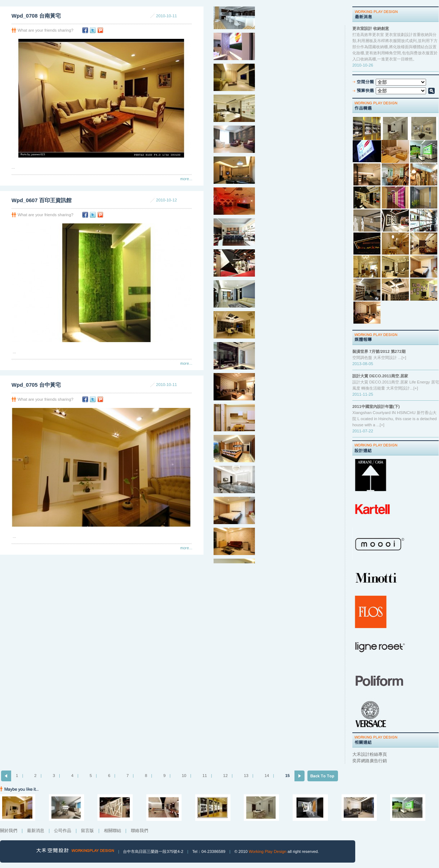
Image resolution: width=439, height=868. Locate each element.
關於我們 (9, 831)
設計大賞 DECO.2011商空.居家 (380, 376)
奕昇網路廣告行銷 (370, 761)
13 (246, 776)
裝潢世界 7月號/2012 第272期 (379, 351)
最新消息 (36, 831)
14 (267, 776)
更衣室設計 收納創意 (371, 28)
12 (226, 776)
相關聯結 (113, 831)
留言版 (87, 831)
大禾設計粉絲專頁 (370, 754)
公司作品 (63, 831)
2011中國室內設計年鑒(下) (376, 406)
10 (184, 776)
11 (205, 776)
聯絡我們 (140, 831)
